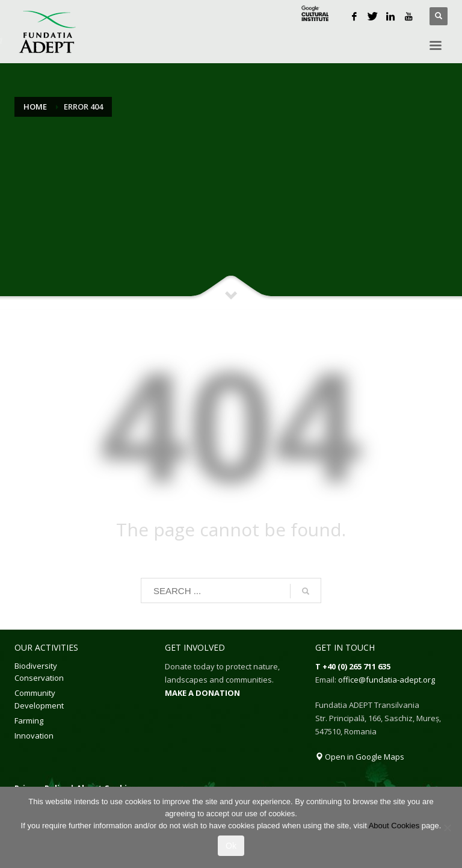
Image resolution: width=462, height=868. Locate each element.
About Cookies (394, 826)
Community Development (39, 699)
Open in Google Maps (360, 757)
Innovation (34, 736)
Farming (29, 721)
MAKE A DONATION (202, 693)
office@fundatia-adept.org (387, 680)
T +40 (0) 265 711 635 (353, 666)
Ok (231, 846)
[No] (447, 828)
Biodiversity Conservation (39, 672)
